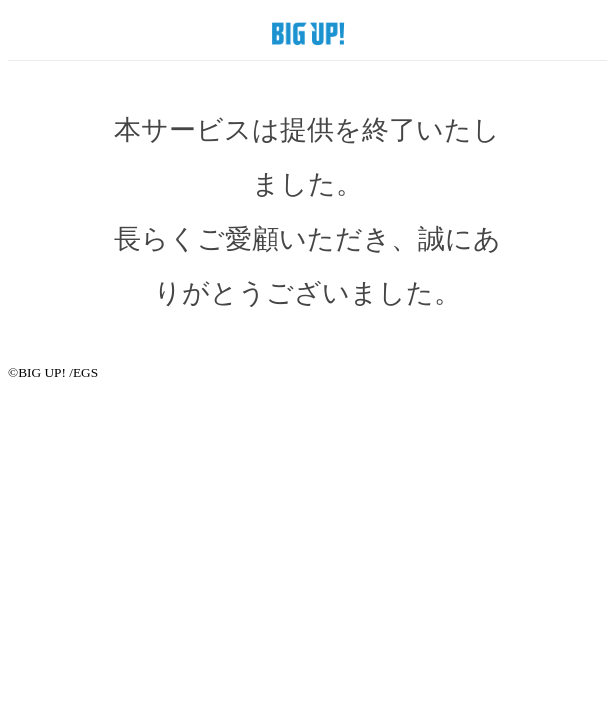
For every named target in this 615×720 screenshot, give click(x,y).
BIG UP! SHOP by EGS (308, 33)
